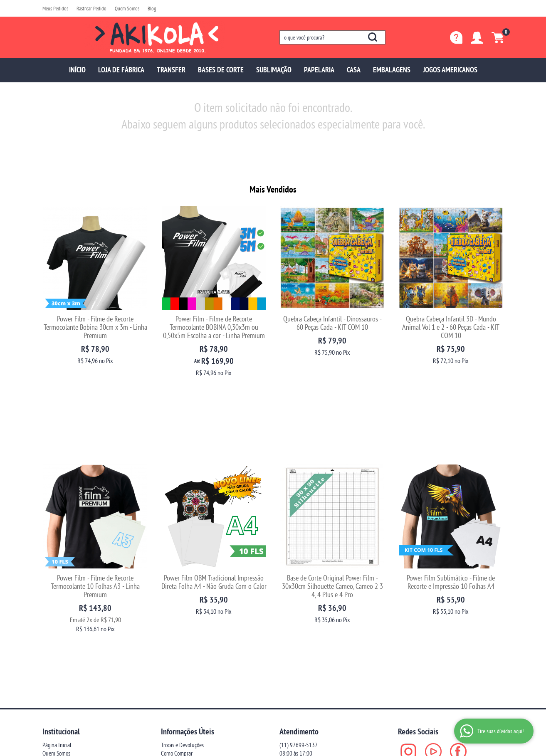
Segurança (172, 629)
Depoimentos (57, 621)
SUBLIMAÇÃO (274, 70)
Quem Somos (127, 8)
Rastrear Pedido (91, 8)
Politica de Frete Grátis (185, 654)
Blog (152, 8)
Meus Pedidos (55, 8)
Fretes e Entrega (178, 621)
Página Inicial (57, 604)
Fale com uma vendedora (69, 638)
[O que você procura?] (373, 37)
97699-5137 (299, 604)
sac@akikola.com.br (301, 621)
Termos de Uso (176, 638)
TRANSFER (171, 70)
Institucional (61, 591)
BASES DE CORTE (221, 70)
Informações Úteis (188, 591)
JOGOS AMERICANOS (450, 70)
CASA (354, 70)
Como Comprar (177, 613)
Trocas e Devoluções (182, 604)
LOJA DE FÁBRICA (121, 70)
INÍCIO (77, 70)
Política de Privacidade (185, 646)
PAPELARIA (319, 70)
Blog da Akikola (59, 629)
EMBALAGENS (392, 70)
